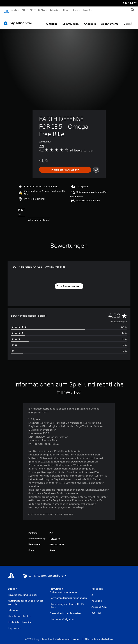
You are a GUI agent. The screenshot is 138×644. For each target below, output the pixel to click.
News (66, 10)
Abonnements (110, 20)
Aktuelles (52, 20)
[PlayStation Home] (6, 10)
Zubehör (54, 10)
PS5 (24, 10)
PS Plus (42, 10)
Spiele (14, 10)
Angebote (90, 20)
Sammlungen (71, 20)
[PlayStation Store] (19, 20)
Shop (75, 10)
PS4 (32, 10)
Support (86, 10)
